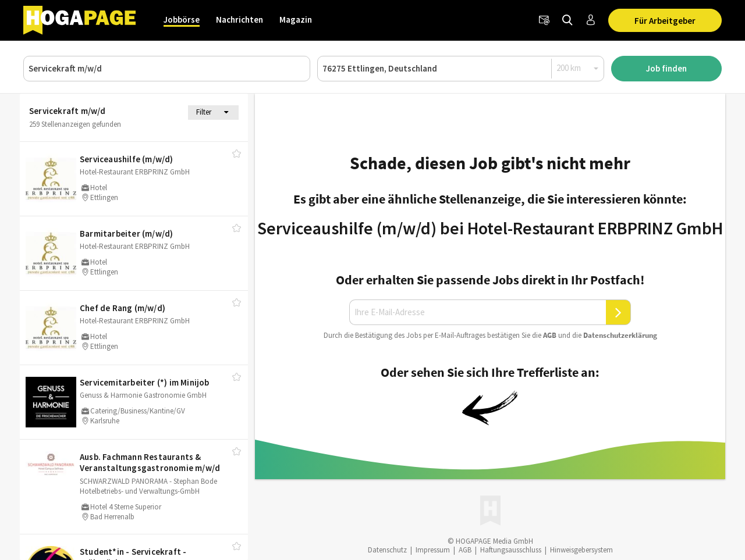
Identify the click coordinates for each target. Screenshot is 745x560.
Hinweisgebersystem (581, 550)
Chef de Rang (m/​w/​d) (123, 308)
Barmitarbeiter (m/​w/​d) (126, 233)
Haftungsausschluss (511, 550)
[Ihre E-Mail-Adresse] (478, 312)
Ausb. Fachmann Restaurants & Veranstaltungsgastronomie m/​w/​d (150, 463)
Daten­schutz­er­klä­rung (620, 335)
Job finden (666, 68)
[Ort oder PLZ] (461, 69)
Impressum (433, 550)
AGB (550, 335)
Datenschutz (387, 550)
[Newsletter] (544, 20)
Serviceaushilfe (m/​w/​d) (127, 159)
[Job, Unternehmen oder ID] (167, 69)
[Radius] (578, 68)
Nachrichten (240, 19)
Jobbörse (182, 19)
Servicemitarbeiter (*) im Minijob (145, 382)
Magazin (296, 19)
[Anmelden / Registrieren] (591, 20)
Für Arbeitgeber (665, 21)
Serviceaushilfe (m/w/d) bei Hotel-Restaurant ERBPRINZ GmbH (490, 228)
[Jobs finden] (567, 20)
